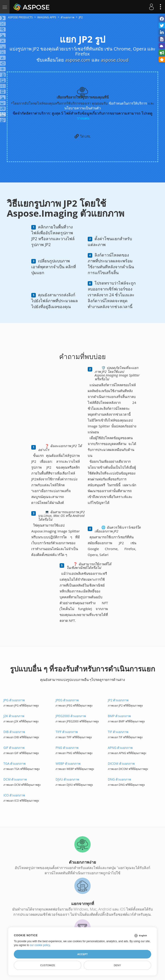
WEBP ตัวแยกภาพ (68, 763)
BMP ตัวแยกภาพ (119, 716)
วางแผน (83, 118)
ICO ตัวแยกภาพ (14, 795)
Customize (48, 965)
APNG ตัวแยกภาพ (120, 748)
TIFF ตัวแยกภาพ (67, 732)
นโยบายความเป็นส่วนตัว (82, 108)
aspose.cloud (115, 60)
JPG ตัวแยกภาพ (14, 700)
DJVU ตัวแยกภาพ (67, 779)
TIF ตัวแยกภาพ (118, 732)
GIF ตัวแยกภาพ (14, 748)
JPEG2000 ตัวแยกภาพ (71, 716)
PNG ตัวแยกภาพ (67, 748)
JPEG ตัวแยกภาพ (67, 700)
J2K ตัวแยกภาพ (14, 716)
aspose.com (78, 60)
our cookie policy (40, 945)
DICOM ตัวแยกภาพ (121, 763)
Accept (82, 954)
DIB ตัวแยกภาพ (14, 732)
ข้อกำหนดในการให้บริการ (128, 103)
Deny (117, 965)
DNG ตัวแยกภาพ (120, 779)
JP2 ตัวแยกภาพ (118, 700)
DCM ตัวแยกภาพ (15, 779)
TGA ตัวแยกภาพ (15, 763)
